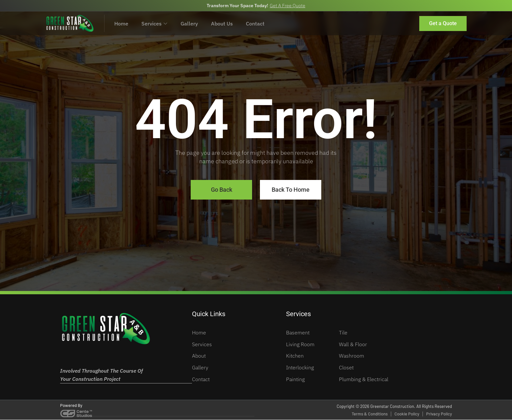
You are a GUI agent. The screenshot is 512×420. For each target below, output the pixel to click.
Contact (255, 23)
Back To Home (291, 190)
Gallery (189, 23)
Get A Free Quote (288, 6)
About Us (222, 23)
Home (121, 23)
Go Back (222, 190)
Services (154, 23)
